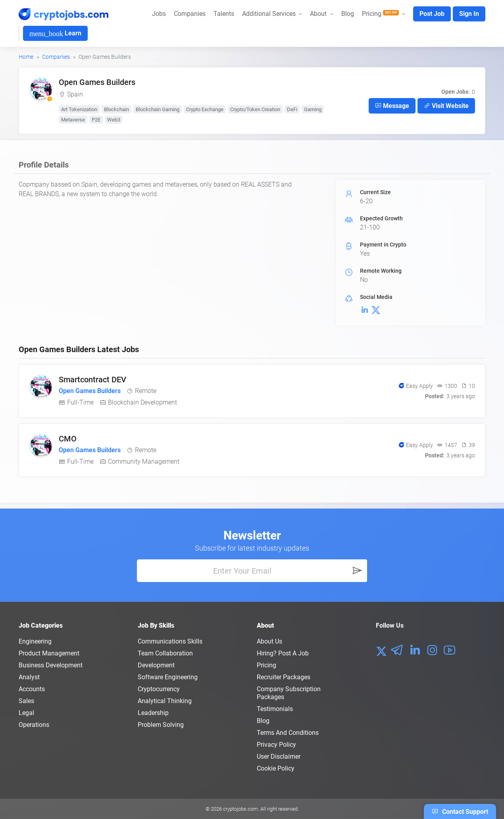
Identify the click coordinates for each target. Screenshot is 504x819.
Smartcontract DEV (92, 380)
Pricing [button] (381, 14)
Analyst (29, 677)
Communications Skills (170, 641)
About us (269, 641)
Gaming (313, 109)
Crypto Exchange (205, 109)
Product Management (49, 653)
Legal (26, 713)
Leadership (153, 713)
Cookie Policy (276, 768)
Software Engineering (168, 677)
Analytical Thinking (165, 701)
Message (392, 106)
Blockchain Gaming (158, 109)
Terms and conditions (288, 733)
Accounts (32, 689)
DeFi (292, 109)
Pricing (266, 665)
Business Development (51, 665)
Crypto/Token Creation (255, 109)
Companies (190, 14)
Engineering (35, 641)
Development (156, 665)
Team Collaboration (165, 653)
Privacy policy (276, 745)
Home (26, 57)
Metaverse (73, 120)
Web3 (114, 120)
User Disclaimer (279, 756)
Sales (26, 701)
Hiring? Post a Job (283, 653)
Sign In (469, 14)
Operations (34, 725)
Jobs (159, 14)
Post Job (432, 14)
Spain (75, 94)
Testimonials (275, 709)
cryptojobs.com (240, 809)
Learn (55, 34)
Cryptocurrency (159, 689)
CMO (68, 439)
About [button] (319, 14)
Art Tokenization (79, 109)
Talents (224, 14)
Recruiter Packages (284, 677)
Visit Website (446, 106)
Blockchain (116, 109)
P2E (96, 120)
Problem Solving (161, 725)
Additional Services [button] (270, 14)
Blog (348, 14)
